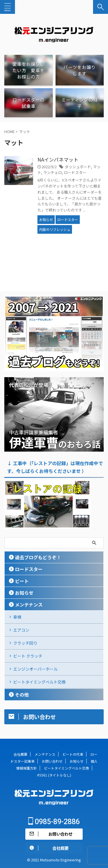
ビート (22, 581)
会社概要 (20, 754)
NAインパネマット (58, 159)
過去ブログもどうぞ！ (38, 557)
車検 (17, 617)
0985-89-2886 (54, 822)
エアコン (21, 630)
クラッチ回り (25, 643)
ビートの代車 (73, 754)
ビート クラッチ (28, 656)
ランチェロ (53, 172)
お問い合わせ (52, 761)
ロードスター (75, 172)
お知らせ (24, 593)
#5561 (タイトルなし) (54, 775)
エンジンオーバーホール (35, 669)
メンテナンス (29, 605)
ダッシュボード (78, 167)
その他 (22, 695)
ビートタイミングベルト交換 (39, 682)
